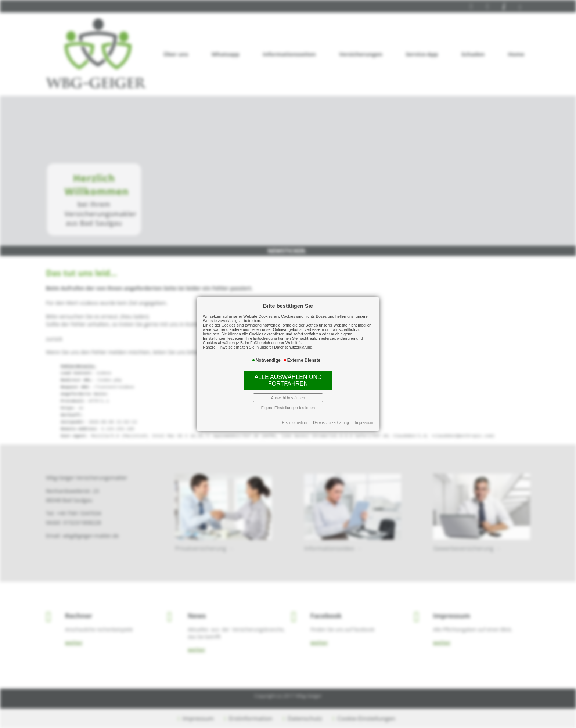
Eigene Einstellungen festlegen (288, 408)
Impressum (364, 423)
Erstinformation (294, 423)
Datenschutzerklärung (331, 423)
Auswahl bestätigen (288, 398)
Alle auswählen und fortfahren (288, 380)
